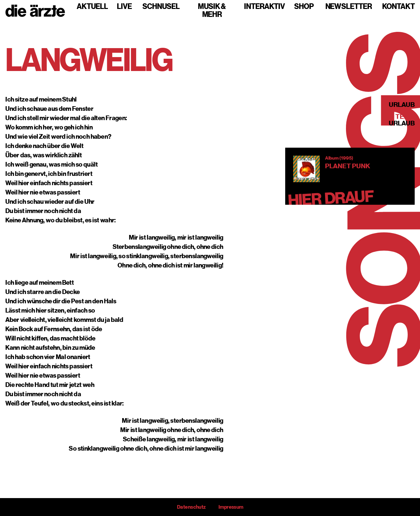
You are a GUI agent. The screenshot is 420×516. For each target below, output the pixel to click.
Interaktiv (264, 7)
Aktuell (92, 7)
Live (124, 7)
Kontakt (398, 7)
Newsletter (349, 7)
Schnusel (161, 7)
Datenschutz (191, 507)
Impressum (231, 507)
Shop (304, 7)
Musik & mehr (212, 11)
